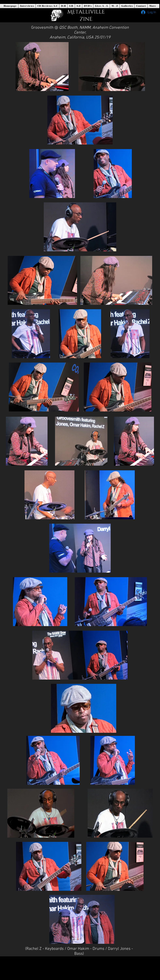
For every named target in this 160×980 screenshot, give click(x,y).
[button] (88, 6)
